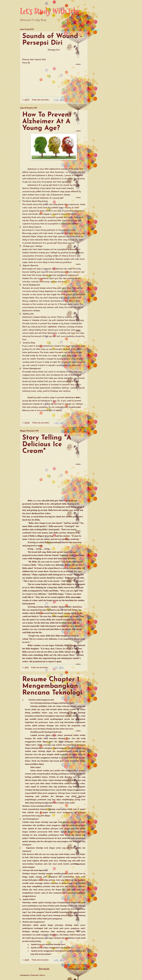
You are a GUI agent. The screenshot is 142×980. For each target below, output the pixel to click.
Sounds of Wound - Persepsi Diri (52, 40)
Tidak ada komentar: (41, 100)
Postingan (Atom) (38, 975)
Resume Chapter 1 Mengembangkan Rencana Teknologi (52, 686)
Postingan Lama (78, 969)
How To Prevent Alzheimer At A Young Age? (47, 122)
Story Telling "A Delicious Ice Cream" (47, 445)
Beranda (44, 969)
